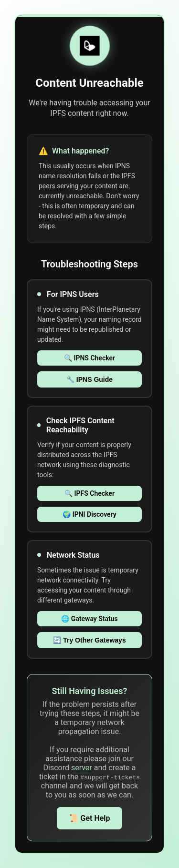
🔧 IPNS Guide (89, 379)
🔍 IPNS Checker (89, 358)
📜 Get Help (90, 818)
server (82, 768)
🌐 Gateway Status (89, 619)
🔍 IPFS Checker (89, 493)
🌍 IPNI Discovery (89, 514)
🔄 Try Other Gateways (89, 640)
